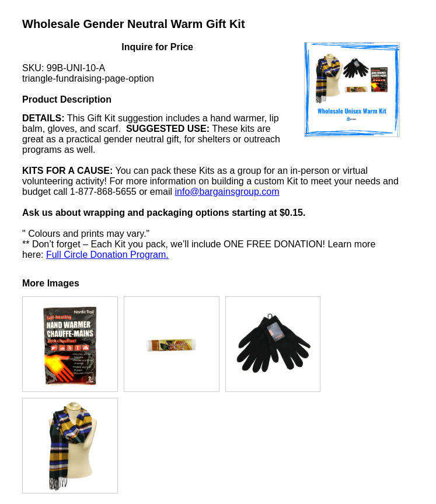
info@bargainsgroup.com (227, 192)
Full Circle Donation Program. (107, 255)
